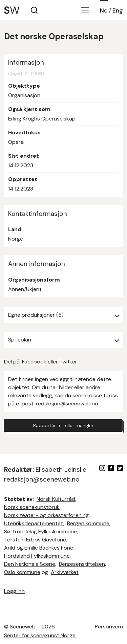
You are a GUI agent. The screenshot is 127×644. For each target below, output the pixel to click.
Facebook (34, 362)
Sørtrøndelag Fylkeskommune (40, 531)
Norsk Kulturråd (56, 499)
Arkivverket (65, 572)
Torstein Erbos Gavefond (35, 540)
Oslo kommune (22, 572)
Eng (118, 10)
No (104, 10)
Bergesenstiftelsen (82, 564)
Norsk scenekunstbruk (32, 507)
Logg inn (14, 591)
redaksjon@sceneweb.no (67, 404)
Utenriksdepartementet (34, 523)
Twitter (68, 362)
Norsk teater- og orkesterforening (46, 515)
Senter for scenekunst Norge (40, 635)
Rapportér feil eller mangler (63, 425)
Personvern (109, 627)
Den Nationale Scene (30, 564)
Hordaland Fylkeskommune (37, 556)
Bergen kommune (88, 523)
